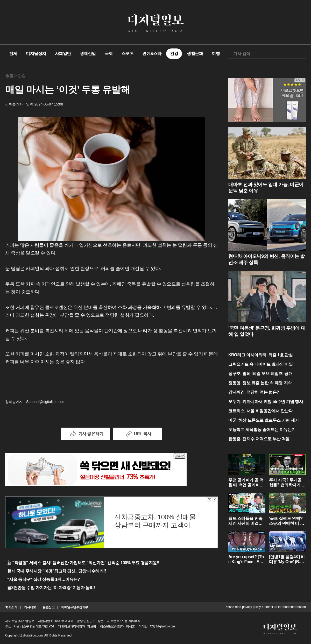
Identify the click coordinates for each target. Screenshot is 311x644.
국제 (109, 54)
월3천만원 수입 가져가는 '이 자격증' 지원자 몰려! (51, 588)
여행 (216, 54)
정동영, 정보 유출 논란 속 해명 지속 (260, 383)
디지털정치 (36, 54)
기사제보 (30, 607)
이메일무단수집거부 (75, 607)
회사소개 (11, 607)
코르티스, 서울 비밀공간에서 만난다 (260, 411)
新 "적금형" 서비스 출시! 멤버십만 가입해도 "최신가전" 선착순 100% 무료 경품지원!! (83, 563)
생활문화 (195, 54)
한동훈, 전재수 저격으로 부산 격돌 (259, 439)
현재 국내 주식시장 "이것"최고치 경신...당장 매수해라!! (57, 571)
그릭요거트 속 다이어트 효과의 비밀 (260, 364)
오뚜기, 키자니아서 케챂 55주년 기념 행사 (266, 402)
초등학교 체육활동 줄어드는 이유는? (261, 430)
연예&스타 (152, 54)
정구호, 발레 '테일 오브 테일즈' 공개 (260, 374)
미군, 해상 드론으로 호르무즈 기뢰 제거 (264, 420)
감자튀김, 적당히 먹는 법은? (254, 392)
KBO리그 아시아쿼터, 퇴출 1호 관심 (260, 355)
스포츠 (128, 54)
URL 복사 (137, 434)
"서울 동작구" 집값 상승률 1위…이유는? (44, 579)
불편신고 (48, 607)
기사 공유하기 (86, 434)
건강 (174, 54)
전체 (13, 54)
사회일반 (63, 54)
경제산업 (88, 54)
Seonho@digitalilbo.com (46, 402)
